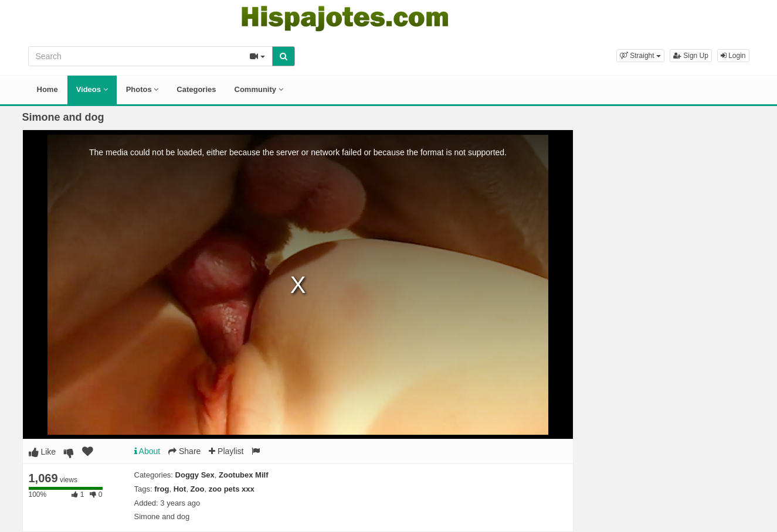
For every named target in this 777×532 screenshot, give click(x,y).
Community (259, 89)
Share (184, 451)
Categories (196, 89)
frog (162, 489)
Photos (142, 89)
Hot (180, 489)
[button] (640, 56)
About (147, 451)
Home (47, 89)
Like (43, 452)
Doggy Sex (195, 475)
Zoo (198, 489)
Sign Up (691, 56)
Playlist (226, 451)
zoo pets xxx (232, 489)
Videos (92, 89)
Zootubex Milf (244, 475)
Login (733, 56)
